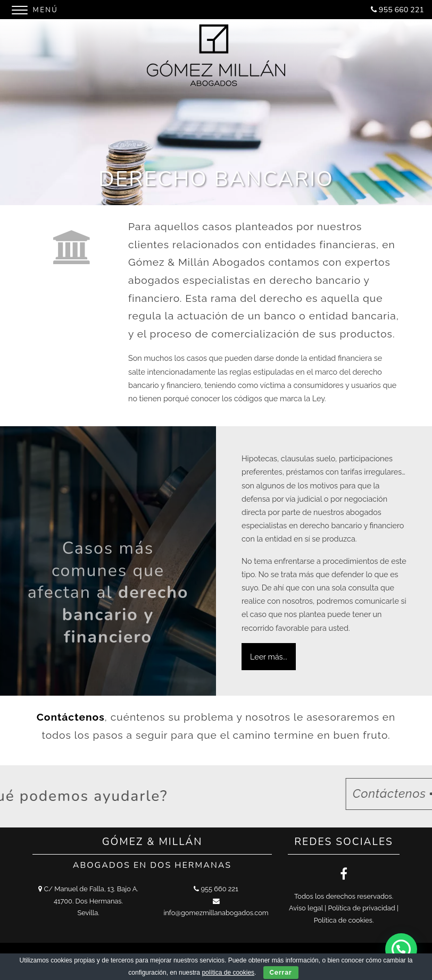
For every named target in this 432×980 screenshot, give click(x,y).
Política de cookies (343, 920)
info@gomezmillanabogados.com (216, 913)
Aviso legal (306, 908)
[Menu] (36, 9)
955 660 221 (401, 10)
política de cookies (228, 973)
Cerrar (281, 973)
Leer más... (269, 657)
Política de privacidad (361, 908)
